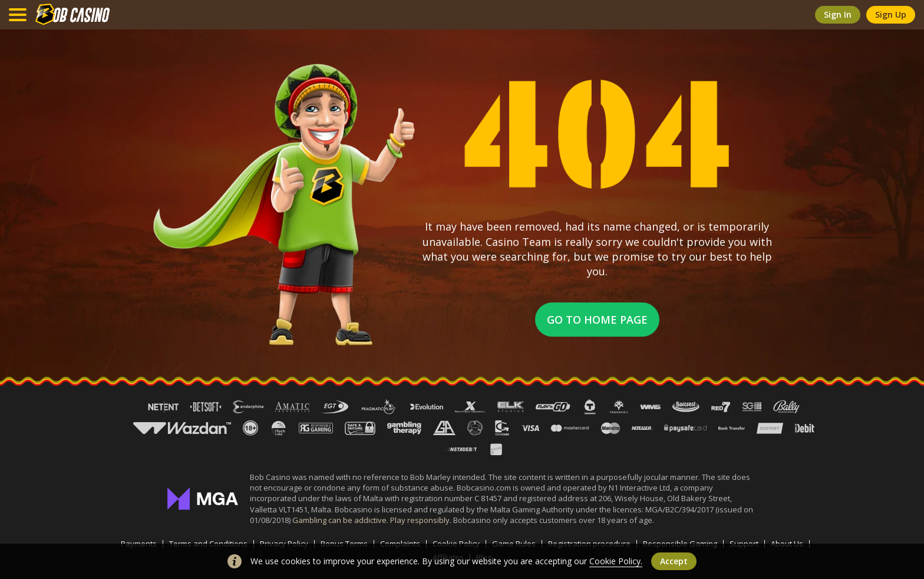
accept (674, 561)
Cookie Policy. (616, 561)
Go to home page (597, 320)
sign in (838, 14)
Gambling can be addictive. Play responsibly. (373, 520)
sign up (891, 14)
